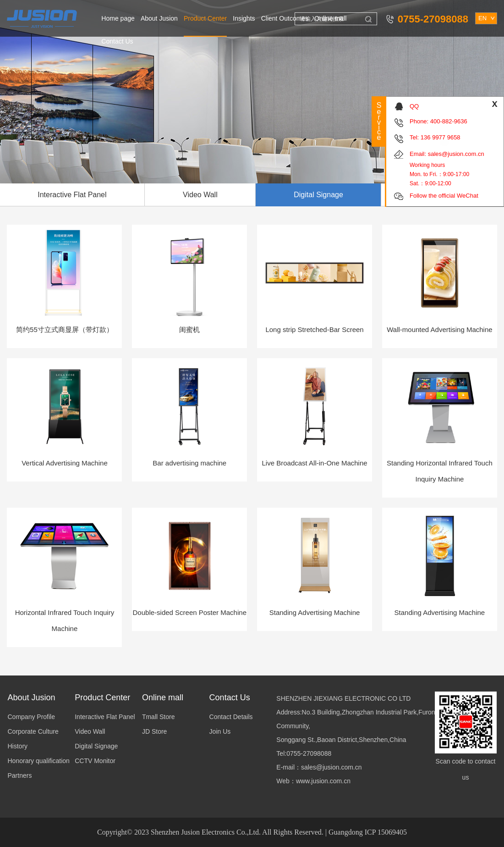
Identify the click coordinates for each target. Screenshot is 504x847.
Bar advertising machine (189, 463)
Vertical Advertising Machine (65, 463)
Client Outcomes (285, 18)
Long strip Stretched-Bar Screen (314, 329)
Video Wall (200, 195)
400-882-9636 (449, 121)
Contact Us (117, 41)
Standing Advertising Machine (315, 612)
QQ (414, 106)
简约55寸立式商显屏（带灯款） (65, 329)
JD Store (154, 731)
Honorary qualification (39, 761)
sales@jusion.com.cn (456, 154)
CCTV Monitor (95, 761)
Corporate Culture (33, 731)
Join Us (220, 731)
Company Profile (32, 717)
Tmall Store (159, 717)
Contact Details (231, 717)
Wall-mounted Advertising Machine (439, 329)
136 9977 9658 (441, 137)
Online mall (330, 18)
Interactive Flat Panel (105, 717)
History (18, 746)
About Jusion (159, 18)
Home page (118, 18)
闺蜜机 (189, 329)
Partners (20, 775)
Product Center (205, 18)
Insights (244, 18)
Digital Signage (318, 195)
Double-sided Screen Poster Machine (190, 612)
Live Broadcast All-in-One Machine (315, 463)
